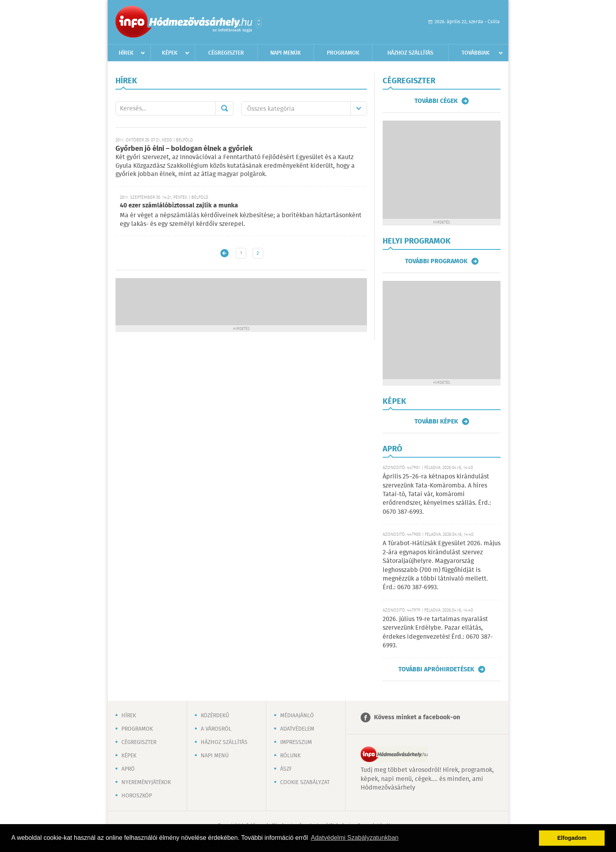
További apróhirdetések (436, 669)
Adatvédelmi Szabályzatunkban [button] (355, 838)
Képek (170, 53)
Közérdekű (215, 716)
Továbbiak (476, 53)
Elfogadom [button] (572, 838)
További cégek (436, 101)
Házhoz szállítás (410, 53)
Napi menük (286, 53)
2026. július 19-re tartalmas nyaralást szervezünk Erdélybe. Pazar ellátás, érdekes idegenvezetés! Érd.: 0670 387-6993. (438, 632)
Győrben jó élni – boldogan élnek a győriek (184, 149)
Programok (343, 53)
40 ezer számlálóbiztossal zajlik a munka (179, 206)
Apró (128, 769)
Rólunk (290, 756)
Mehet (224, 108)
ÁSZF (286, 769)
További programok (436, 261)
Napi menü (215, 756)
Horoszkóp (137, 796)
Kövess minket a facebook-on (417, 717)
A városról (216, 729)
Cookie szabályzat (305, 782)
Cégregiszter (226, 53)
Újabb (225, 253)
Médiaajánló (297, 716)
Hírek (126, 53)
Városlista (259, 22)
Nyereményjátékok (146, 782)
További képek (436, 421)
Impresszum (296, 742)
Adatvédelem (297, 729)
